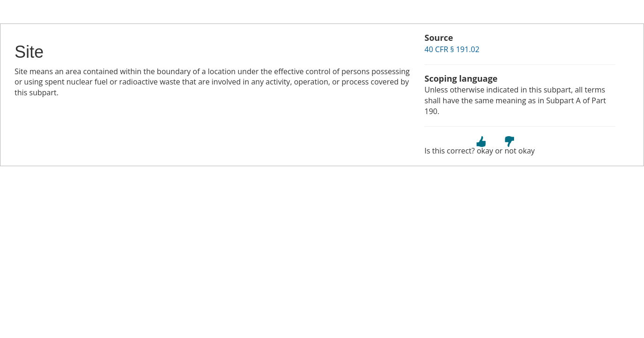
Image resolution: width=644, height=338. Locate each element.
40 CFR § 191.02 (452, 49)
